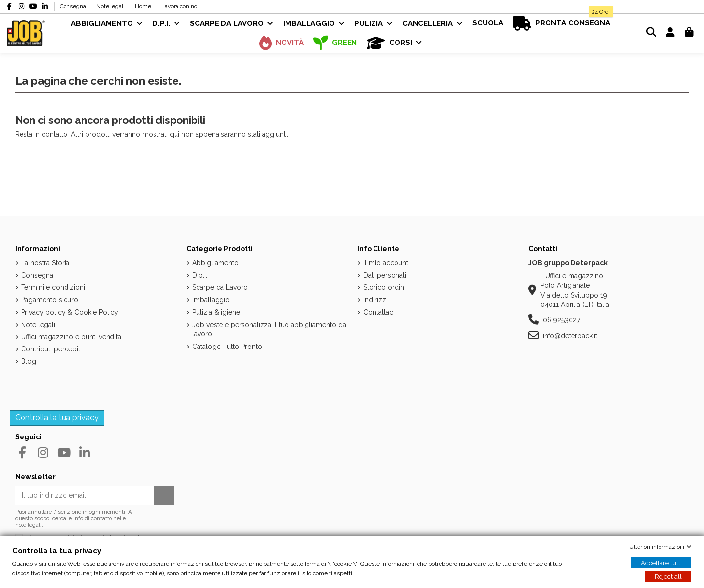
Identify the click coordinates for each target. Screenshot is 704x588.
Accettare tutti (661, 563)
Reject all (668, 577)
